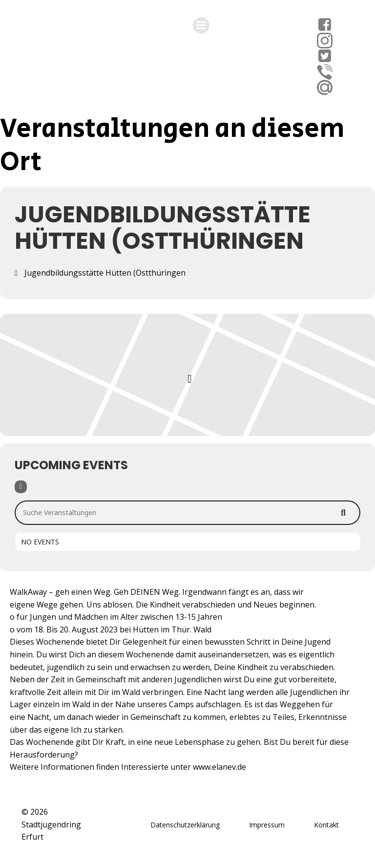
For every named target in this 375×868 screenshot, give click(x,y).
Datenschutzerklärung (185, 825)
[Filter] (21, 487)
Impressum (267, 825)
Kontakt (326, 825)
